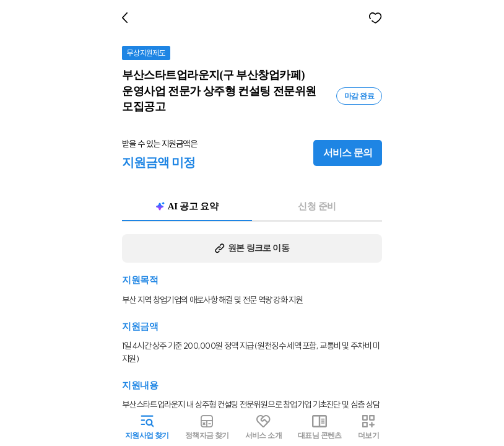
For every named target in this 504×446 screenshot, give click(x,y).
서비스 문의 (351, 138)
